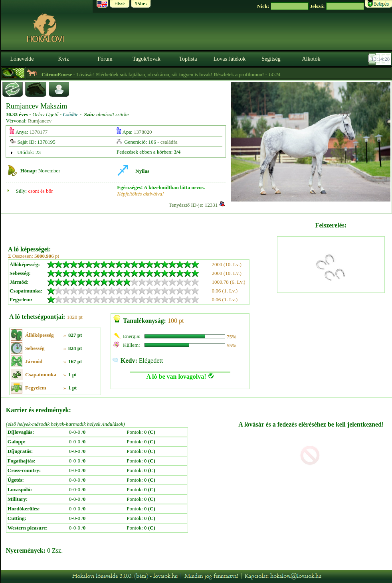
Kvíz (63, 59)
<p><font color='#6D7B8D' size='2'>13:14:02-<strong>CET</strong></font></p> (380, 59)
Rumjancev (40, 121)
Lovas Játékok (230, 59)
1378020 (143, 132)
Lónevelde (22, 59)
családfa (169, 142)
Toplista (188, 59)
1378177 (39, 132)
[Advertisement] (142, 227)
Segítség (271, 59)
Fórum (105, 59)
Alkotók (311, 59)
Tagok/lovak (147, 59)
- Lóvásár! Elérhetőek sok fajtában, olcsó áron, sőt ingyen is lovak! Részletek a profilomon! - (178, 74)
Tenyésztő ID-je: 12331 (193, 205)
